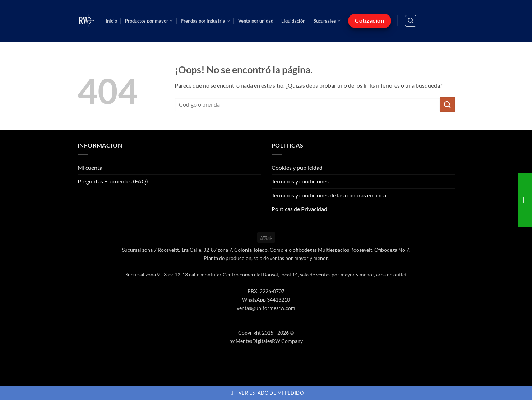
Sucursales (327, 21)
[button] (411, 21)
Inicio (111, 21)
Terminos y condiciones (300, 181)
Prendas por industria (205, 21)
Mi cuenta (90, 168)
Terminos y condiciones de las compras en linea (329, 195)
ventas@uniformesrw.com (266, 308)
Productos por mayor (149, 21)
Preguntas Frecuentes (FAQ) (113, 181)
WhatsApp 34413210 (266, 300)
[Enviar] (447, 104)
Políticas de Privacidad (299, 209)
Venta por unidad (256, 21)
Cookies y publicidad (297, 168)
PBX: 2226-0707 (266, 291)
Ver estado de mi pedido (266, 393)
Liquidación (293, 21)
